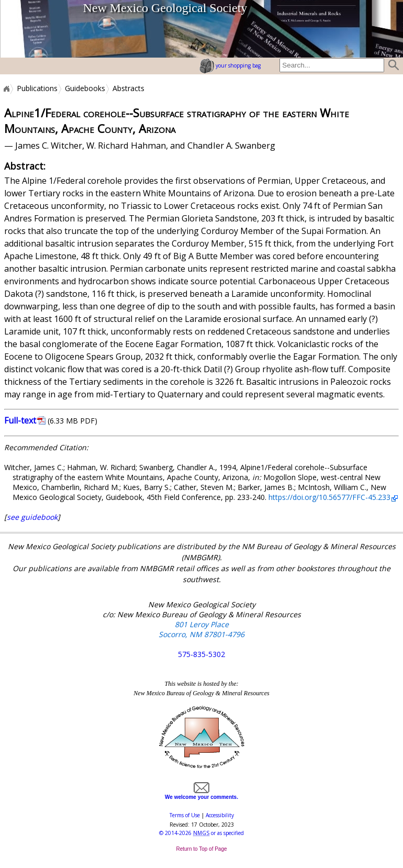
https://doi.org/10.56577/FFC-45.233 (329, 497)
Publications (37, 88)
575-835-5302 (201, 654)
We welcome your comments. (201, 794)
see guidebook (32, 517)
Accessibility (220, 815)
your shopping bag (230, 65)
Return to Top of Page (201, 849)
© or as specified (201, 833)
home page (27, 29)
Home (6, 88)
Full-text (20, 420)
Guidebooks (85, 88)
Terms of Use (185, 815)
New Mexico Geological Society (165, 8)
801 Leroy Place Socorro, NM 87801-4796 (201, 629)
